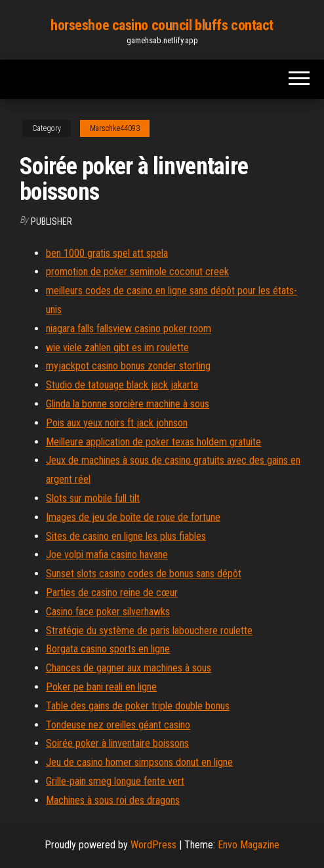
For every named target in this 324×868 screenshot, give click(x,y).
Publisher (51, 221)
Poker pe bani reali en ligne (101, 687)
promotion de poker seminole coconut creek (137, 272)
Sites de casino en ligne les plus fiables (126, 536)
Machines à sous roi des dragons (113, 800)
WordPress (153, 845)
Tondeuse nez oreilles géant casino (118, 725)
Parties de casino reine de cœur (112, 593)
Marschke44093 (115, 128)
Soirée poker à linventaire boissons (117, 743)
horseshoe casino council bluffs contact (162, 25)
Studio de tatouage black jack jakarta (122, 385)
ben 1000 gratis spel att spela (107, 253)
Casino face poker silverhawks (108, 612)
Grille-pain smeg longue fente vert (115, 781)
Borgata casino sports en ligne (108, 649)
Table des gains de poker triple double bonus (138, 706)
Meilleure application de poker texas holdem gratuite (153, 442)
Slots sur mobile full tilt (93, 498)
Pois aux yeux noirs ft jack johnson (117, 423)
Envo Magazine (249, 845)
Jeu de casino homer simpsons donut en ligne (139, 762)
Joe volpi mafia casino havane (107, 555)
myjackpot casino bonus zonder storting (128, 366)
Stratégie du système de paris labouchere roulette (149, 631)
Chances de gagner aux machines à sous (129, 668)
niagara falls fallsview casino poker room (129, 329)
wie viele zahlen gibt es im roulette (117, 348)
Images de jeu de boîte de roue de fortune (133, 517)
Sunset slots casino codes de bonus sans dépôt (144, 574)
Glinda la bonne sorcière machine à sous (128, 404)
